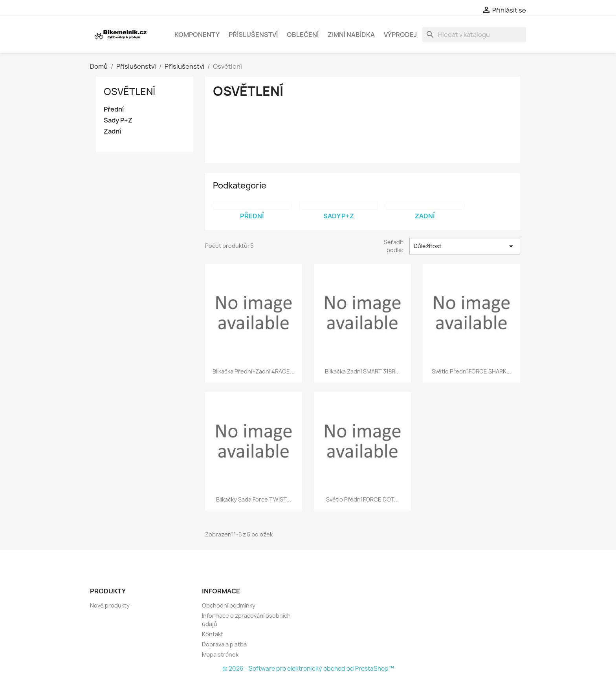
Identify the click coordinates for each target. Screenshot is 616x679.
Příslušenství (253, 35)
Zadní (112, 131)
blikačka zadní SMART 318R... (362, 371)
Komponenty (197, 35)
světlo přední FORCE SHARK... (471, 371)
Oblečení (303, 35)
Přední (114, 109)
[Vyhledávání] (474, 35)
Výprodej (400, 35)
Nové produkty (110, 605)
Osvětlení (129, 92)
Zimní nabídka (351, 35)
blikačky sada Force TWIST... (254, 499)
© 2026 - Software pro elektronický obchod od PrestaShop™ (308, 669)
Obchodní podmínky (229, 605)
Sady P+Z (118, 120)
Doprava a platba (224, 644)
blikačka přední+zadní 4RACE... (254, 371)
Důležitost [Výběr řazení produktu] (465, 246)
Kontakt (213, 634)
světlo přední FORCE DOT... (362, 499)
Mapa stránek (220, 654)
